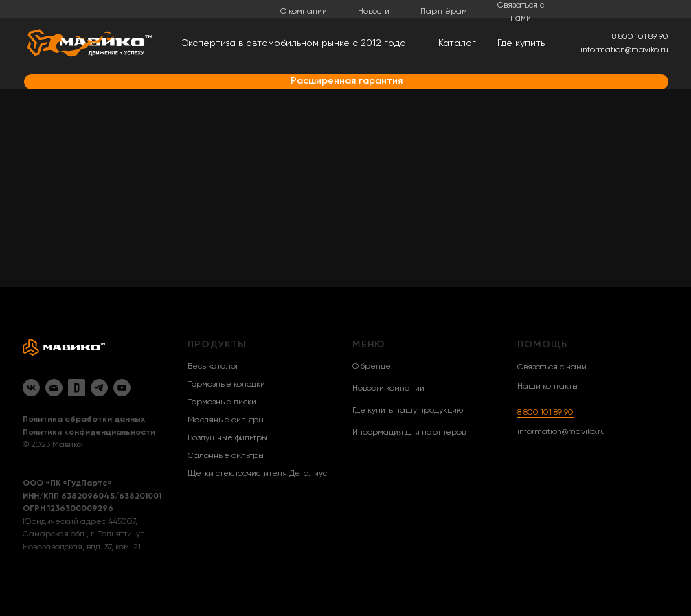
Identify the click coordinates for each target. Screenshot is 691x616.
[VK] (31, 388)
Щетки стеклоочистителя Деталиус (257, 474)
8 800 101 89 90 (545, 413)
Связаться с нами (552, 367)
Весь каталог (213, 367)
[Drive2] (77, 388)
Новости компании (388, 389)
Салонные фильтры (226, 456)
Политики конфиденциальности (89, 433)
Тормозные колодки (226, 385)
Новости (374, 12)
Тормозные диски (222, 402)
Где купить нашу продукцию (408, 411)
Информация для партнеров (409, 433)
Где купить (521, 43)
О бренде (372, 367)
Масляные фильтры (226, 420)
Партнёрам (444, 12)
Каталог (457, 43)
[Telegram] (99, 388)
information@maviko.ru (561, 432)
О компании (304, 12)
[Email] (54, 388)
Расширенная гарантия (347, 81)
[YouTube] (122, 388)
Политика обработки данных (84, 420)
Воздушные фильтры (227, 438)
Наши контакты (547, 387)
